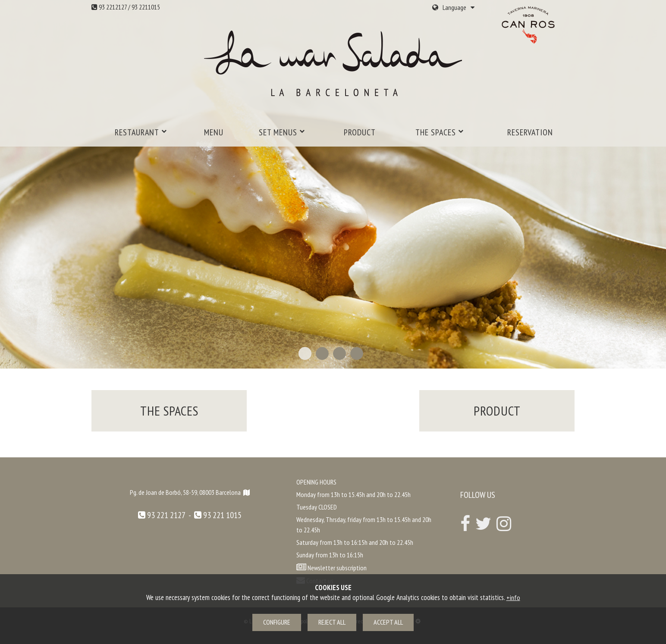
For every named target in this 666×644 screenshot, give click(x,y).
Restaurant (141, 132)
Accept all (388, 622)
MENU (214, 132)
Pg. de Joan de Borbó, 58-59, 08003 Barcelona (190, 492)
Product (360, 132)
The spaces (440, 132)
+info (513, 597)
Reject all (332, 622)
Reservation (530, 132)
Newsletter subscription (337, 568)
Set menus (282, 132)
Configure (277, 622)
